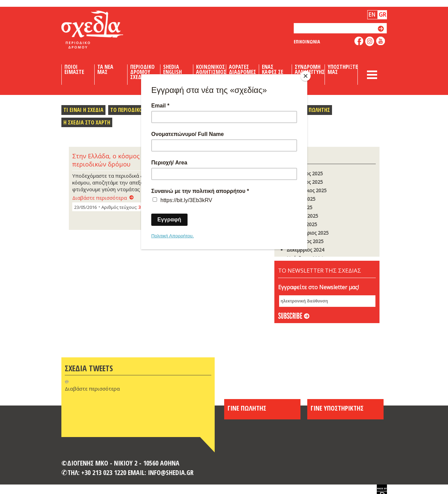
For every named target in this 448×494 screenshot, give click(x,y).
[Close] (306, 76)
